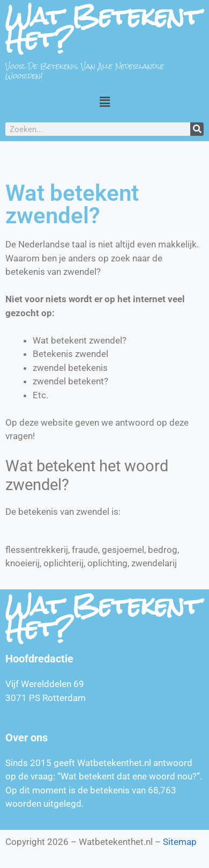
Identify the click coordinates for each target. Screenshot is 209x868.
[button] (104, 101)
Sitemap (180, 842)
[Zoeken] (197, 129)
